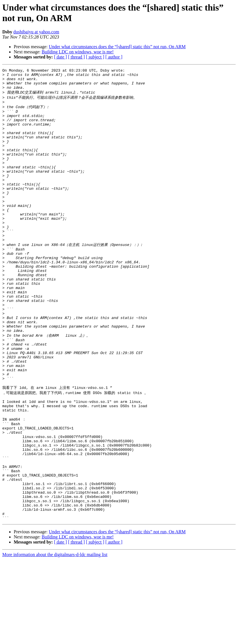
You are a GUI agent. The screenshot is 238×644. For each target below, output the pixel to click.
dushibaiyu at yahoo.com (36, 32)
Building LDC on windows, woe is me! (78, 52)
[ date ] (60, 57)
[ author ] (114, 57)
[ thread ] (76, 57)
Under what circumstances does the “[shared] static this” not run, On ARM (117, 47)
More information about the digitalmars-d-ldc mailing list (55, 639)
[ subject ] (95, 57)
